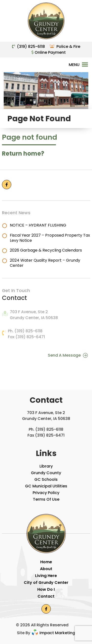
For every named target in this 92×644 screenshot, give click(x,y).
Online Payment (49, 52)
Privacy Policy (46, 493)
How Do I (46, 589)
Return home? (23, 154)
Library (46, 466)
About (46, 569)
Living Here (46, 576)
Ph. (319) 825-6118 (25, 331)
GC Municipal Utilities (46, 486)
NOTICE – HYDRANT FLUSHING (38, 225)
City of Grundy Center (46, 583)
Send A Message (68, 355)
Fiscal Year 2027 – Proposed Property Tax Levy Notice (50, 238)
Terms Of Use (46, 499)
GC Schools (46, 479)
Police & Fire (68, 47)
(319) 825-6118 (31, 47)
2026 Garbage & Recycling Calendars (46, 250)
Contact (46, 596)
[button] (74, 65)
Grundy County (46, 473)
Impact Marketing (53, 633)
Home (46, 562)
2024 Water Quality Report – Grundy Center (45, 263)
